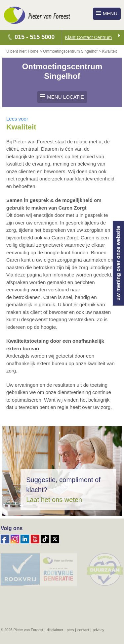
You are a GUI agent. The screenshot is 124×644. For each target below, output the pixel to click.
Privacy (98, 630)
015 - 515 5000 (35, 37)
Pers (70, 630)
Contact (83, 630)
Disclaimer (55, 630)
